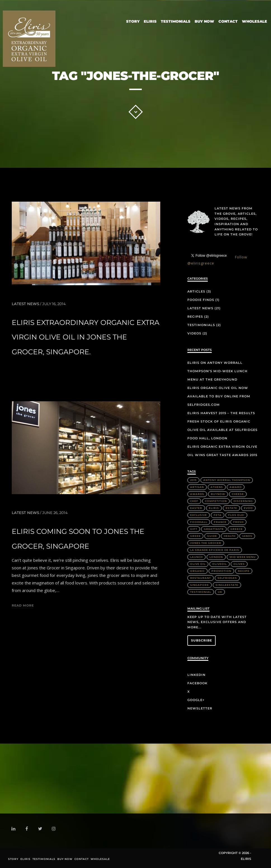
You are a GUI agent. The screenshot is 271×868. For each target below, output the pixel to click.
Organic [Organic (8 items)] (197, 571)
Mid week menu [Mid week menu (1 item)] (243, 557)
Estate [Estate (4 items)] (231, 508)
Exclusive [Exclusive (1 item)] (199, 515)
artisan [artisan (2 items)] (197, 487)
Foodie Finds (201, 300)
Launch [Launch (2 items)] (196, 557)
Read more (23, 606)
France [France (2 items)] (220, 522)
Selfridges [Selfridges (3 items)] (227, 578)
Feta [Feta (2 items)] (218, 515)
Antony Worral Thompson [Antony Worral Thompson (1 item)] (227, 480)
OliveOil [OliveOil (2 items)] (220, 564)
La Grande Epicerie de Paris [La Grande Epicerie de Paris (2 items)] (215, 550)
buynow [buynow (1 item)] (218, 494)
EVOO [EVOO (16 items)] (248, 508)
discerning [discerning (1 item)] (243, 501)
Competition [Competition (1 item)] (216, 501)
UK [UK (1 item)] (220, 592)
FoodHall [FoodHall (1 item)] (199, 522)
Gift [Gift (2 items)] (194, 529)
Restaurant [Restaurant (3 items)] (201, 578)
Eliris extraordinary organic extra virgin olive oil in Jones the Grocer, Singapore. (86, 337)
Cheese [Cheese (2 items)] (238, 494)
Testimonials (176, 20)
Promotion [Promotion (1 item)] (221, 571)
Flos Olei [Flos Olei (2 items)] (236, 515)
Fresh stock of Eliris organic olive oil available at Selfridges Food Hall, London (222, 430)
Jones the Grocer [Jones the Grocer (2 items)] (206, 543)
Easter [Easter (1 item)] (196, 508)
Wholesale (254, 20)
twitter (41, 830)
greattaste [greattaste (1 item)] (214, 529)
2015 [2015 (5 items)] (193, 480)
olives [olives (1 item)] (239, 564)
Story (133, 20)
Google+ (196, 700)
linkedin (14, 830)
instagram (55, 829)
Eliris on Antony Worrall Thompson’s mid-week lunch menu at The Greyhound (217, 371)
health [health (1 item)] (230, 536)
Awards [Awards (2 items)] (197, 494)
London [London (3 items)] (216, 557)
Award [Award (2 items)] (236, 487)
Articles (196, 291)
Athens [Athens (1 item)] (217, 487)
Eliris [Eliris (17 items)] (214, 508)
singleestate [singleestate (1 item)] (227, 585)
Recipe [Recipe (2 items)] (244, 571)
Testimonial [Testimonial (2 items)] (201, 592)
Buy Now (204, 20)
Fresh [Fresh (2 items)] (238, 522)
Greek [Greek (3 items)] (195, 536)
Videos (194, 333)
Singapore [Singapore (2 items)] (200, 585)
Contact (228, 20)
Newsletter (200, 708)
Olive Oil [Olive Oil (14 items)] (198, 564)
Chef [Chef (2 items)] (194, 501)
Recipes (195, 317)
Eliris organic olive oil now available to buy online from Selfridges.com (219, 396)
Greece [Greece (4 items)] (237, 529)
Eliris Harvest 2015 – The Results (221, 413)
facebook (28, 829)
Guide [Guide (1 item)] (212, 536)
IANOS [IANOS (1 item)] (247, 536)
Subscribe (202, 640)
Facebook (197, 683)
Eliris (150, 20)
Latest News (25, 304)
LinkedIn (196, 675)
